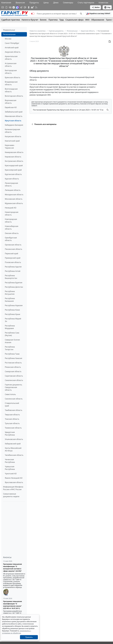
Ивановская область (14, 116)
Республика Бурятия (14, 283)
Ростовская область (13, 363)
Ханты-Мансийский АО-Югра (13, 449)
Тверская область (12, 415)
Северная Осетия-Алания (13, 341)
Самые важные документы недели (11, 495)
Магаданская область (14, 195)
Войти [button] (96, 7)
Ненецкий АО (11, 208)
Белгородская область (11, 72)
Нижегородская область (12, 213)
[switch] (33, 14)
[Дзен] (14, 7)
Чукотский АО (11, 474)
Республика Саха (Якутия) (12, 334)
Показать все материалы (44, 124)
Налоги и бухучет (30, 20)
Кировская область (13, 157)
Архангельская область (11, 58)
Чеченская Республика (10, 461)
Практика (53, 20)
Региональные (9, 34)
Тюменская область (13, 428)
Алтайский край (12, 48)
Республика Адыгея (13, 267)
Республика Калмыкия (10, 300)
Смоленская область (14, 399)
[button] (98, 14)
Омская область (12, 233)
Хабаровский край (13, 444)
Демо (56, 3)
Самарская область (13, 371)
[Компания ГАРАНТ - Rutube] (32, 7)
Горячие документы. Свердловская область (14, 387)
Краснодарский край (14, 165)
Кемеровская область (14, 152)
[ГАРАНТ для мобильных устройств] (6, 7)
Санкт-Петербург (12, 43)
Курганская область (13, 174)
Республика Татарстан (10, 348)
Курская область (12, 179)
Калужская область (13, 136)
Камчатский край (12, 141)
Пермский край (11, 254)
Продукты (34, 3)
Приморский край (13, 258)
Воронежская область (11, 102)
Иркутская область (13, 121)
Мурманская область (14, 203)
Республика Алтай (13, 271)
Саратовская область (14, 376)
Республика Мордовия (10, 327)
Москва (8, 39)
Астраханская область (11, 65)
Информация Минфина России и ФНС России (13, 488)
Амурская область (13, 52)
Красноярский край (13, 170)
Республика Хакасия (13, 358)
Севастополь (10, 394)
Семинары (68, 3)
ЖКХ (87, 20)
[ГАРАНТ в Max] (17, 7)
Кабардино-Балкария (14, 125)
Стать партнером (86, 3)
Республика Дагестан (14, 287)
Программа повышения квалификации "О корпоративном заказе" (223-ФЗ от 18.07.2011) (12, 605)
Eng (107, 7)
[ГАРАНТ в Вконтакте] (10, 7)
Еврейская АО (11, 107)
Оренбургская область (11, 239)
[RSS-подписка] (36, 7)
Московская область (14, 199)
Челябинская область (14, 455)
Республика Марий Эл (13, 320)
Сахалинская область (14, 380)
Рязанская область (13, 367)
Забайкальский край (14, 112)
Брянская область (12, 77)
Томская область (12, 419)
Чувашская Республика (10, 468)
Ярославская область (14, 482)
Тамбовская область (14, 410)
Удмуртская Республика (10, 434)
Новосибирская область (12, 228)
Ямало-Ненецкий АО (14, 478)
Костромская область (14, 161)
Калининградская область (12, 131)
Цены (46, 3)
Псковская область (13, 262)
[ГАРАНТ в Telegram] (21, 7)
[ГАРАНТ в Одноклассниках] (29, 7)
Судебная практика (11, 20)
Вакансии (20, 3)
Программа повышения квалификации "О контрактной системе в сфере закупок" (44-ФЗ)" (12, 568)
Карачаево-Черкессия (10, 147)
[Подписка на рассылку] (3, 7)
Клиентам (103, 3)
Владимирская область (11, 83)
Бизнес (43, 20)
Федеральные (9, 30)
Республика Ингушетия (10, 293)
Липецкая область (13, 190)
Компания (6, 3)
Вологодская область (14, 96)
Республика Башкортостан (11, 277)
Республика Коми (12, 310)
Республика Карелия (14, 305)
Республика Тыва (12, 354)
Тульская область (12, 423)
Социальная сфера (74, 20)
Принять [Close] (29, 637)
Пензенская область (14, 249)
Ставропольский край (12, 404)
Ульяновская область (14, 439)
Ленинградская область (11, 184)
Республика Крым (12, 314)
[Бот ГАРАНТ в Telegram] (25, 7)
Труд (62, 20)
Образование (98, 20)
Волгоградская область (11, 90)
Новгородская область (11, 220)
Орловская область (13, 245)
